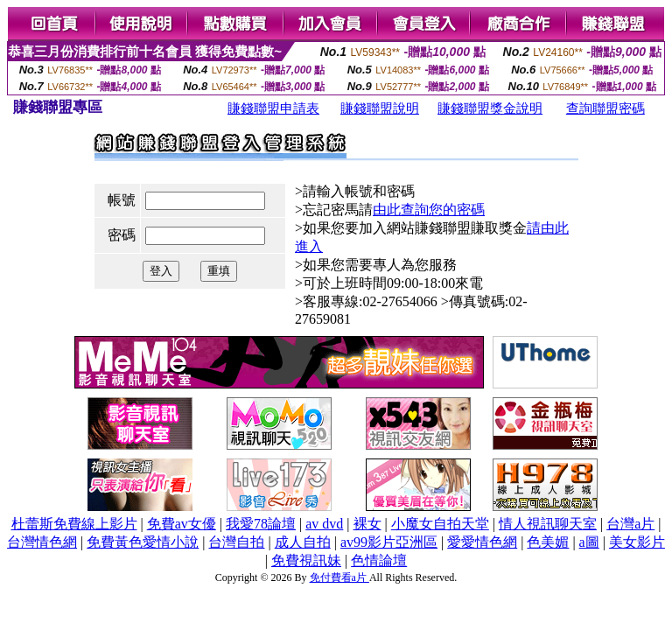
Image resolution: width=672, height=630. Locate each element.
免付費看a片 (339, 577)
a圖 (589, 542)
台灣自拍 (236, 542)
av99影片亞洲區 (389, 542)
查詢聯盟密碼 (605, 108)
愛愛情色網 (482, 542)
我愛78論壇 (261, 524)
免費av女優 (182, 524)
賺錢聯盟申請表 (273, 108)
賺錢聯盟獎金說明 (490, 108)
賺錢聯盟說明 (380, 108)
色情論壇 (379, 560)
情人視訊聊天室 (548, 524)
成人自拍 (303, 542)
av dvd (324, 524)
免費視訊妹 (306, 560)
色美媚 (548, 542)
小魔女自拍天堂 (440, 524)
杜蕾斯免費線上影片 (74, 524)
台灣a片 (630, 524)
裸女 (367, 524)
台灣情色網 (42, 542)
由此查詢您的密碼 (429, 210)
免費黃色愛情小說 (143, 542)
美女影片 (637, 542)
